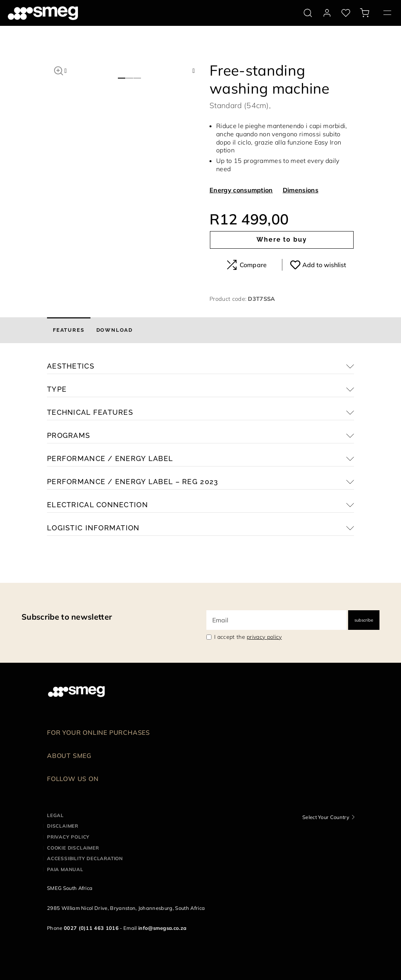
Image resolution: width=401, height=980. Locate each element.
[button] (59, 70)
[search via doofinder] (308, 13)
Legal (55, 815)
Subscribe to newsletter (67, 617)
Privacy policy (68, 837)
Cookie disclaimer (73, 848)
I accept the (248, 637)
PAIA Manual (65, 869)
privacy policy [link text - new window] (264, 637)
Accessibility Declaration (85, 858)
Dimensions (301, 190)
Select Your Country (326, 817)
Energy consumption (241, 190)
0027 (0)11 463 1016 (91, 928)
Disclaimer (63, 826)
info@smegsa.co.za (162, 928)
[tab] (69, 330)
